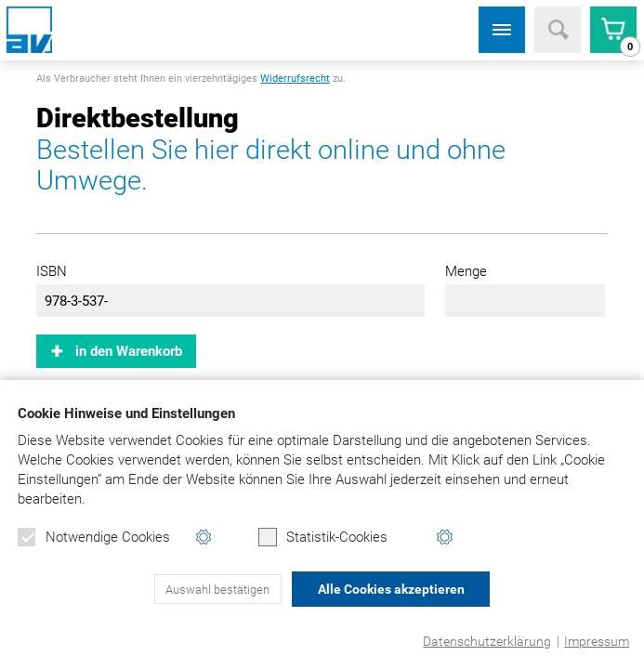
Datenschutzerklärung (487, 641)
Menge (466, 271)
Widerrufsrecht (295, 79)
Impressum (597, 641)
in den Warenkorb (129, 351)
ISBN (52, 271)
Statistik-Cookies (323, 537)
